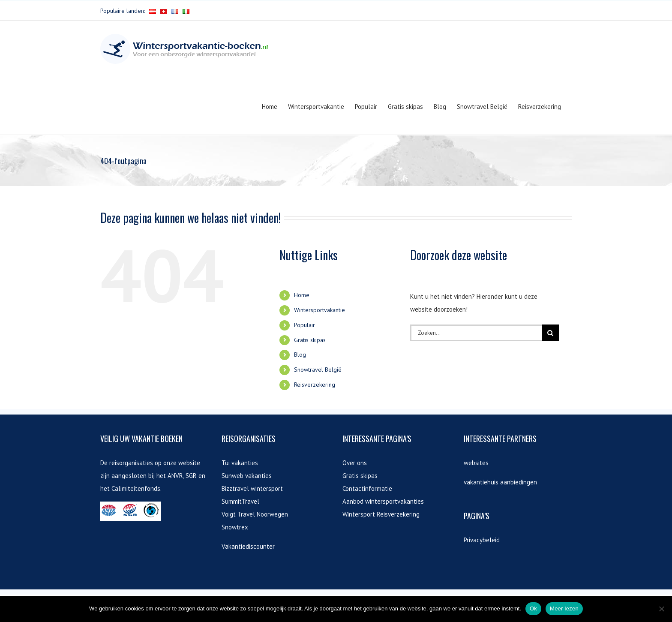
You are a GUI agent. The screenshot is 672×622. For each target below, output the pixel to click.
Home (302, 295)
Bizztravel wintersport (252, 488)
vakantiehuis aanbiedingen (500, 482)
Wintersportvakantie (319, 310)
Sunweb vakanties (247, 476)
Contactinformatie (367, 488)
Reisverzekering (315, 385)
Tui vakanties (240, 463)
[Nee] (661, 609)
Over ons (355, 463)
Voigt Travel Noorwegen (255, 514)
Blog (300, 355)
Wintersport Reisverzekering (381, 514)
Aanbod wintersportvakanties (383, 501)
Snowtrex (235, 527)
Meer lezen (564, 608)
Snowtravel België (318, 370)
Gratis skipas (310, 340)
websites (476, 463)
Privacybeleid (482, 540)
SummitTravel (240, 501)
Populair (304, 325)
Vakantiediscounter (248, 546)
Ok (533, 608)
